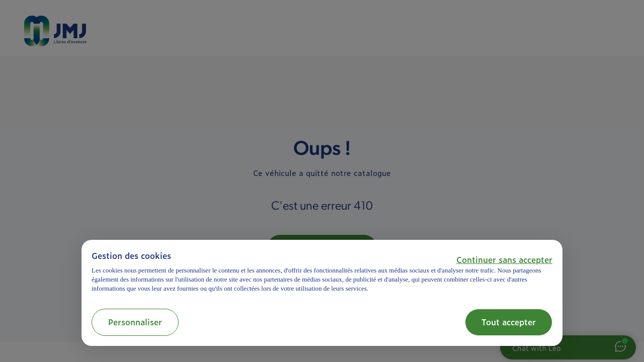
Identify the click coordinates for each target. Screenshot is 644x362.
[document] (322, 272)
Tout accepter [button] (509, 322)
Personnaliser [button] (135, 322)
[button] (504, 259)
